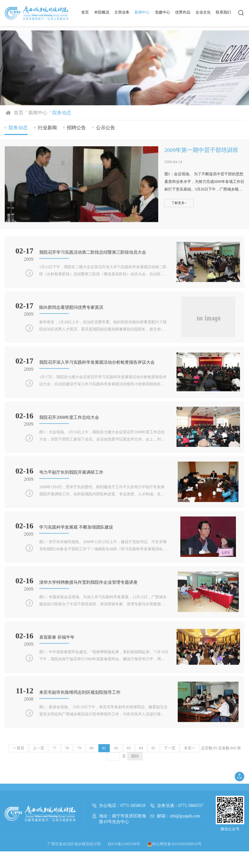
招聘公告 (75, 128)
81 (104, 808)
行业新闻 (46, 128)
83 (129, 808)
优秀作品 (183, 12)
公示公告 (104, 128)
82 (116, 808)
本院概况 (102, 12)
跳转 (135, 816)
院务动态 (65, 113)
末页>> (190, 808)
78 (67, 808)
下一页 (170, 808)
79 (79, 808)
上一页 (38, 808)
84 (141, 808)
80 (92, 808)
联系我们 (223, 12)
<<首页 (18, 808)
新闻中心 (142, 12)
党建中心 (163, 12)
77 (55, 808)
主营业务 (122, 12)
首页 (85, 12)
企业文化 (203, 12)
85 (153, 808)
